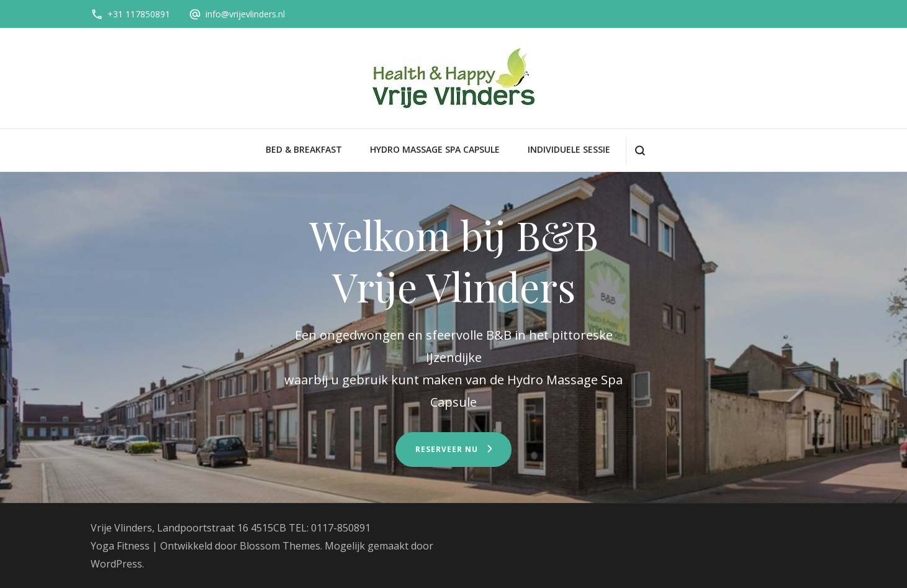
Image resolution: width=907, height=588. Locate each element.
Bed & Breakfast (304, 149)
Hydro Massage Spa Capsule (435, 149)
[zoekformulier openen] (640, 151)
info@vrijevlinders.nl (245, 14)
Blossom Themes (280, 546)
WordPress (116, 564)
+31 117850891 (139, 14)
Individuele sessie (569, 149)
